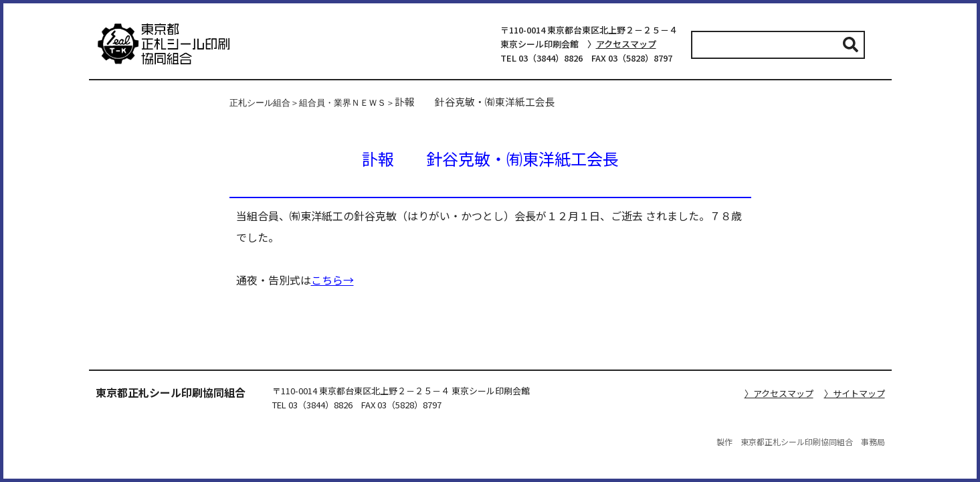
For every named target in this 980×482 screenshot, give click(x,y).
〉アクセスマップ (779, 393)
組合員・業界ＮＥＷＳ (342, 103)
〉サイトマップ (855, 393)
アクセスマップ (626, 44)
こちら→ (332, 280)
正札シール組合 (260, 103)
